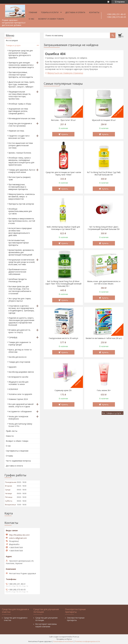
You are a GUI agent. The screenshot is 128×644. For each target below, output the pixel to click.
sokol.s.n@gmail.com (18, 538)
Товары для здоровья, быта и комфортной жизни (22, 171)
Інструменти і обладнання (20, 411)
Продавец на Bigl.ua (64, 639)
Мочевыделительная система (22, 118)
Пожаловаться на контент (63, 641)
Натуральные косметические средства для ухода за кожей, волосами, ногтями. (22, 262)
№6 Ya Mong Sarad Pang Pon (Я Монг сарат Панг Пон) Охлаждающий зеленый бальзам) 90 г (63, 284)
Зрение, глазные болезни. (20, 153)
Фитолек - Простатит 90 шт (63, 120)
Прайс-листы (12, 431)
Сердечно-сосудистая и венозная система (19, 137)
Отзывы (9, 456)
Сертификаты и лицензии (17, 451)
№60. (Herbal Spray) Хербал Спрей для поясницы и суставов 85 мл (63, 228)
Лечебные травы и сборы (20, 104)
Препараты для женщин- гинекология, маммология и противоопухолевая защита (21, 65)
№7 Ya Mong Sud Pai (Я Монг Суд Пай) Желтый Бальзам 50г (104, 174)
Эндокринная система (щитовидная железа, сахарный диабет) (18, 111)
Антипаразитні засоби (18, 377)
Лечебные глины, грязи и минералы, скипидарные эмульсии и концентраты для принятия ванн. (21, 161)
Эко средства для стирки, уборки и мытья (20, 300)
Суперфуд (13, 337)
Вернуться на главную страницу (65, 73)
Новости (10, 436)
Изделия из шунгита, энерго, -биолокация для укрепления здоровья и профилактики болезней (21, 321)
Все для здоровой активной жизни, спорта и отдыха (21, 405)
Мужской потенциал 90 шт (104, 120)
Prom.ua (76, 637)
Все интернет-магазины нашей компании (46, 625)
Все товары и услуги (112, 413)
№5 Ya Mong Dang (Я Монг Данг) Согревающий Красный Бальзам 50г (104, 228)
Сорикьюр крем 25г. (63, 390)
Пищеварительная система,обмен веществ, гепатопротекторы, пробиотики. (20, 95)
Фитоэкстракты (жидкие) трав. (20, 178)
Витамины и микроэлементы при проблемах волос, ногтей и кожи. (22, 221)
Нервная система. (16, 131)
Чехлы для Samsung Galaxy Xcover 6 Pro (20, 425)
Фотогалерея (12, 40)
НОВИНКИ (13, 389)
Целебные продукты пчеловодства (18, 280)
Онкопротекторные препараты (76, 619)
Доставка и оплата (75, 12)
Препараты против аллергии (21, 204)
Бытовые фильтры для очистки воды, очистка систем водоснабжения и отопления (20, 290)
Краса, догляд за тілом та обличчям (20, 351)
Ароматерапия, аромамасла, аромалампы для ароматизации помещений (21, 252)
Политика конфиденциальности (87, 641)
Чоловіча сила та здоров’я (20, 394)
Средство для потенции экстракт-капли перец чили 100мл (63, 174)
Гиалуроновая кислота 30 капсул (63, 338)
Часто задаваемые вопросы (18, 461)
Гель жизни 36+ (104, 390)
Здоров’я (12, 367)
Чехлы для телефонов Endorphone (18, 418)
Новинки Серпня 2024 (18, 399)
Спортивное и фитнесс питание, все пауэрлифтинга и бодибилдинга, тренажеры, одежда (21, 309)
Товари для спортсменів (19, 362)
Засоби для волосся (17, 357)
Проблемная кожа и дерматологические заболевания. (17, 272)
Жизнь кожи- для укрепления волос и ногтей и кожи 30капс (104, 283)
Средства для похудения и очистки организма (20, 125)
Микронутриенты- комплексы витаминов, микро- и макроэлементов (22, 197)
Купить (65, 134)
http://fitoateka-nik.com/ (19, 535)
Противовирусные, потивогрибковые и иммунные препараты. (18, 187)
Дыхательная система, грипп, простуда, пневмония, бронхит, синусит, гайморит (22, 84)
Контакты (94, 12)
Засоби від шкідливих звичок (21, 372)
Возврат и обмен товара (51, 19)
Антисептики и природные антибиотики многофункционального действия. (20, 232)
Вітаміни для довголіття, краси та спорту (20, 331)
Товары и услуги (50, 12)
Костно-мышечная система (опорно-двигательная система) (21, 145)
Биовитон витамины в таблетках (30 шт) (104, 338)
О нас (32, 19)
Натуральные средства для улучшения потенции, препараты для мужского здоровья (21, 54)
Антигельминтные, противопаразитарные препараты (19, 243)
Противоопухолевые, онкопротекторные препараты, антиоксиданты (21, 75)
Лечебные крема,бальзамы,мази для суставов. (20, 211)
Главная (33, 12)
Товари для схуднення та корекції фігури (20, 343)
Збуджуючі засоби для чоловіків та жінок (18, 383)
